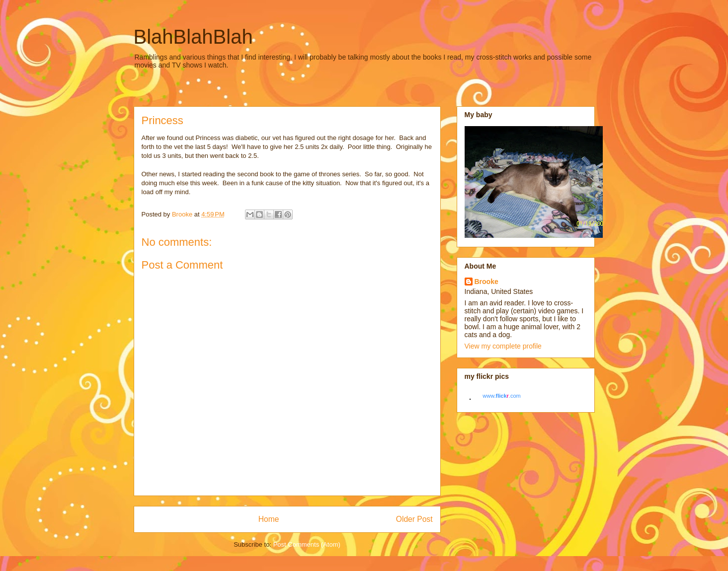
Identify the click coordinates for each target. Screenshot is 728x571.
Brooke (486, 282)
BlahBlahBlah (193, 37)
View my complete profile (503, 346)
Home (269, 519)
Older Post (414, 519)
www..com (501, 396)
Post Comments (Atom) (307, 544)
